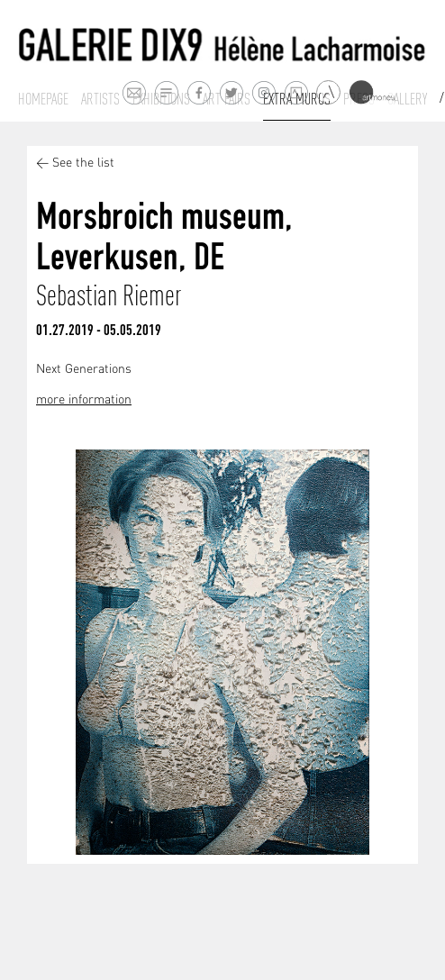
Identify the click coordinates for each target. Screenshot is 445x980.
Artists (100, 99)
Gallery (407, 99)
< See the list (75, 163)
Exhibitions (161, 99)
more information (84, 400)
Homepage (43, 99)
